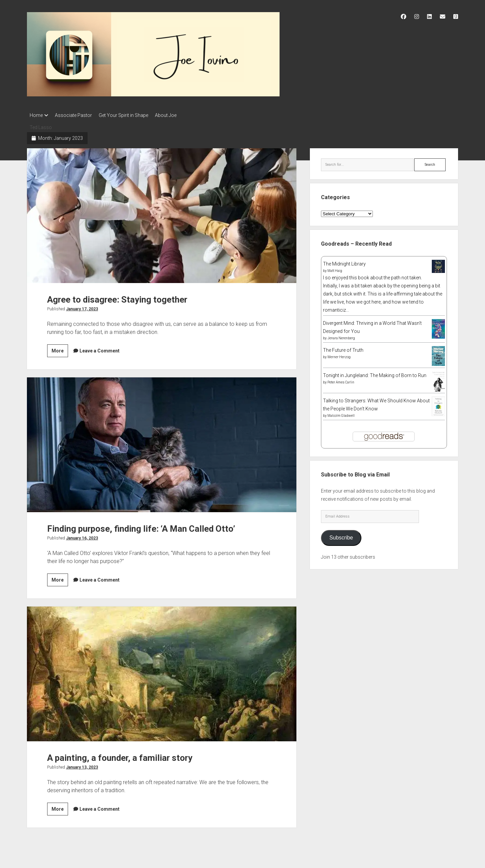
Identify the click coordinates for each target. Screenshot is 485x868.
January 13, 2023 (82, 765)
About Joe (176, 115)
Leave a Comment (100, 349)
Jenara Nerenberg (341, 336)
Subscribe (341, 536)
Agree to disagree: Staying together (162, 214)
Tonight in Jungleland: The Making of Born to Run (375, 373)
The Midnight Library (344, 262)
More (60, 350)
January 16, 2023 (82, 536)
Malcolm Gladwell (341, 414)
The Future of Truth (343, 348)
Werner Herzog (339, 355)
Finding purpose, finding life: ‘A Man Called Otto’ (162, 443)
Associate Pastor (77, 115)
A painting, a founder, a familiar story (162, 672)
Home (36, 115)
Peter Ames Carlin (341, 380)
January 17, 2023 (82, 307)
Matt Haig (335, 269)
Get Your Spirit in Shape (130, 115)
